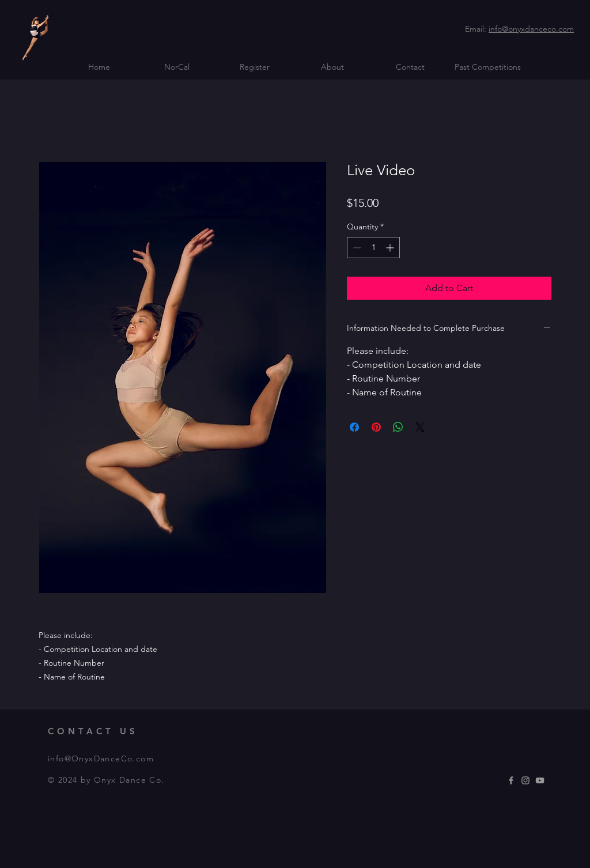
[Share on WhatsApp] (398, 427)
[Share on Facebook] (354, 427)
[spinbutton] (373, 248)
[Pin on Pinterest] (376, 427)
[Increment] (391, 248)
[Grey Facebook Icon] (511, 780)
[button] (177, 67)
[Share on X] (420, 427)
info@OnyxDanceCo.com (101, 758)
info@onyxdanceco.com (531, 29)
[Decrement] (356, 248)
